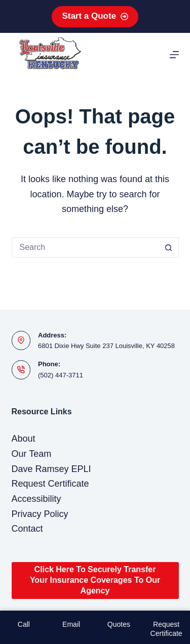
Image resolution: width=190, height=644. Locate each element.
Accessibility (36, 499)
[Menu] (174, 55)
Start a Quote (95, 16)
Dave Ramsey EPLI (51, 469)
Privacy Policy (40, 514)
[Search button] (169, 247)
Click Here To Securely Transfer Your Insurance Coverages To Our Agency (95, 580)
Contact (27, 529)
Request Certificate (50, 484)
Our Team (32, 454)
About (24, 439)
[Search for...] (85, 247)
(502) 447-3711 (61, 375)
